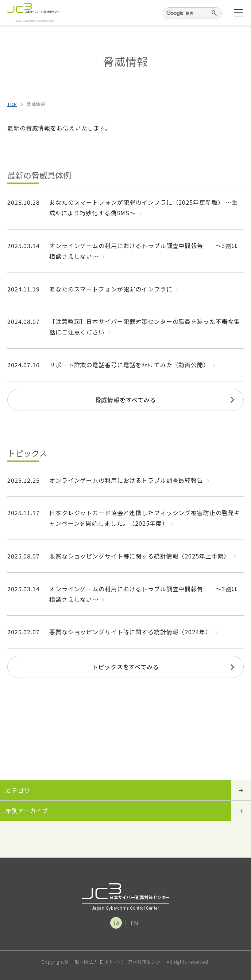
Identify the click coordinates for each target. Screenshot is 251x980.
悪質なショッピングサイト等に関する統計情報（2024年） (133, 632)
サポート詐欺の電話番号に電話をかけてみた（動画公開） (132, 365)
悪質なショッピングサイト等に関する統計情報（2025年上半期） (142, 556)
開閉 (241, 790)
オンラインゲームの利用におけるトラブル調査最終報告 (129, 480)
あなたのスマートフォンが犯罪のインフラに (114, 289)
